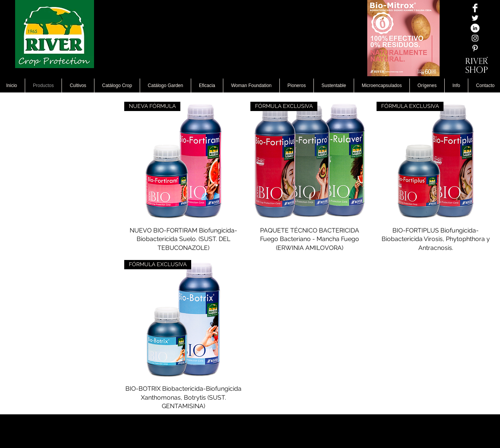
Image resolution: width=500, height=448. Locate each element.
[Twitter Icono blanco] (475, 18)
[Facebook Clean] (475, 8)
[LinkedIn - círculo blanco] (475, 28)
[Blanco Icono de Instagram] (475, 38)
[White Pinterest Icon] (475, 48)
